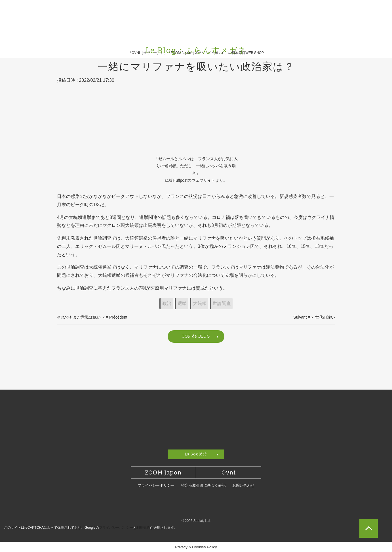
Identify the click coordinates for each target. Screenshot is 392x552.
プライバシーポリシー (156, 485)
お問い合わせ (243, 485)
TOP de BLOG (196, 336)
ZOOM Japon (163, 472)
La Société (196, 454)
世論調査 (222, 303)
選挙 (182, 303)
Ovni (229, 472)
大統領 (200, 303)
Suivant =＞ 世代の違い (314, 317)
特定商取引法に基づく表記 (203, 485)
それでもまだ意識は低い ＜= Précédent (92, 317)
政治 (167, 303)
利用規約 (143, 528)
